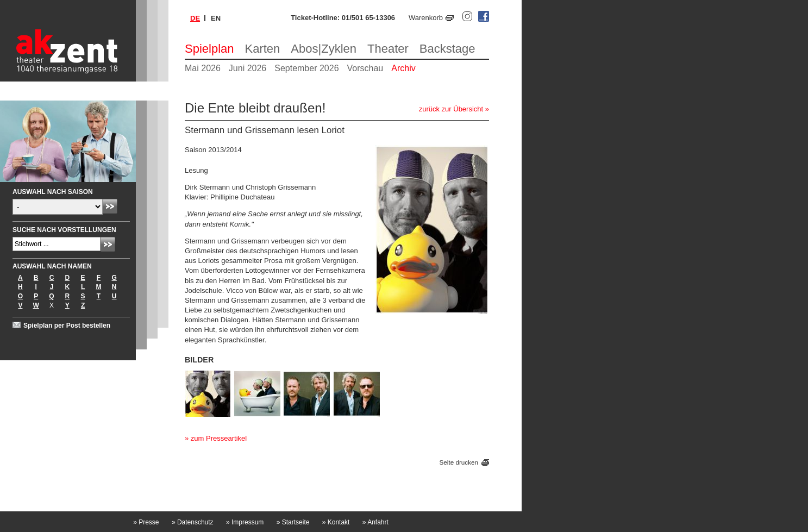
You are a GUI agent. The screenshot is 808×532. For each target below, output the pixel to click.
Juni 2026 (248, 68)
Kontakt (336, 522)
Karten (263, 49)
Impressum (245, 522)
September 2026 (306, 68)
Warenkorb (426, 18)
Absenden (110, 206)
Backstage (447, 49)
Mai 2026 (203, 68)
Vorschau (365, 68)
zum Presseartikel (219, 438)
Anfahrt (375, 522)
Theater (388, 49)
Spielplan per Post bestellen (67, 326)
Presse (146, 522)
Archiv (403, 68)
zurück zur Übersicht (451, 109)
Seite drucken (459, 463)
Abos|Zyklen (324, 49)
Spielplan (209, 49)
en (216, 18)
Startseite (293, 522)
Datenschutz (193, 522)
